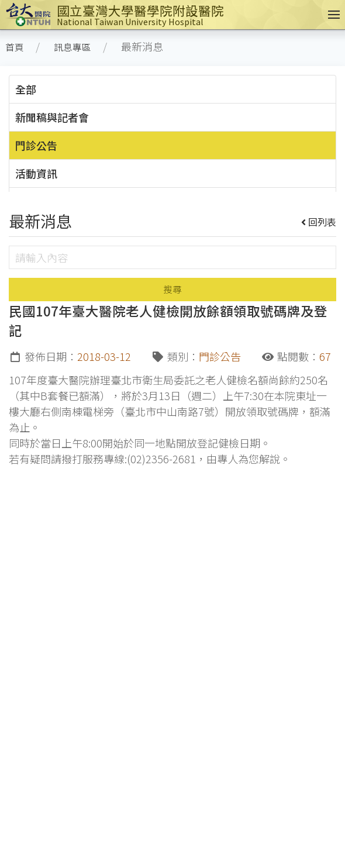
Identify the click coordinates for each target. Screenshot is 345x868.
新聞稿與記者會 (52, 117)
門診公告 (36, 145)
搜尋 (172, 289)
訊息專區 (73, 47)
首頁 (15, 47)
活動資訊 (36, 173)
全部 (26, 89)
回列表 (319, 222)
